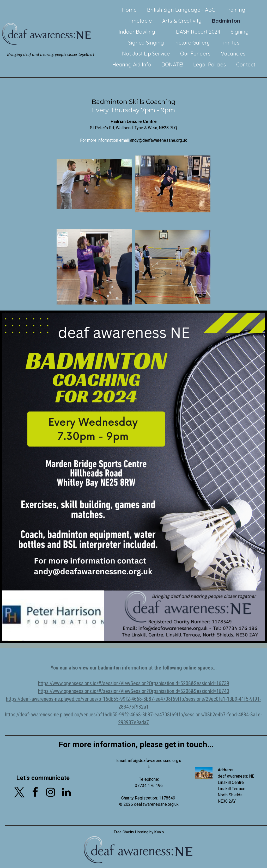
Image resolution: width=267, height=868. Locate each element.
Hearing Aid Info (132, 64)
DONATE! (172, 64)
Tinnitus (230, 43)
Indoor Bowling (137, 32)
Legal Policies (210, 64)
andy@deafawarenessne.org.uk (159, 140)
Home (129, 10)
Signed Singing (146, 43)
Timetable (140, 21)
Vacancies (233, 54)
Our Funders (195, 54)
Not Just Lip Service (146, 54)
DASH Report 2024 (198, 32)
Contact (246, 64)
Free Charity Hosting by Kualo (139, 826)
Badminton (226, 21)
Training (235, 10)
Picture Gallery (192, 43)
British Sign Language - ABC (181, 10)
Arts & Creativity (182, 21)
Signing (240, 32)
